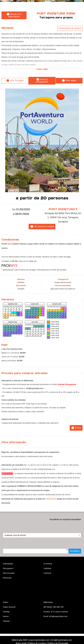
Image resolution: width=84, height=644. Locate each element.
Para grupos (8, 568)
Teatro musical (9, 607)
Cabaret (6, 621)
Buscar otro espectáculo (14, 15)
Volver (76, 428)
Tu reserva (48, 564)
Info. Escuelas (15, 81)
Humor (6, 616)
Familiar (6, 612)
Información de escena (70, 28)
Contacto (47, 573)
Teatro (6, 602)
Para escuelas (9, 573)
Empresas (7, 578)
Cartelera (47, 568)
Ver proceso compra (42, 227)
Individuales (8, 564)
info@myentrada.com (35, 388)
